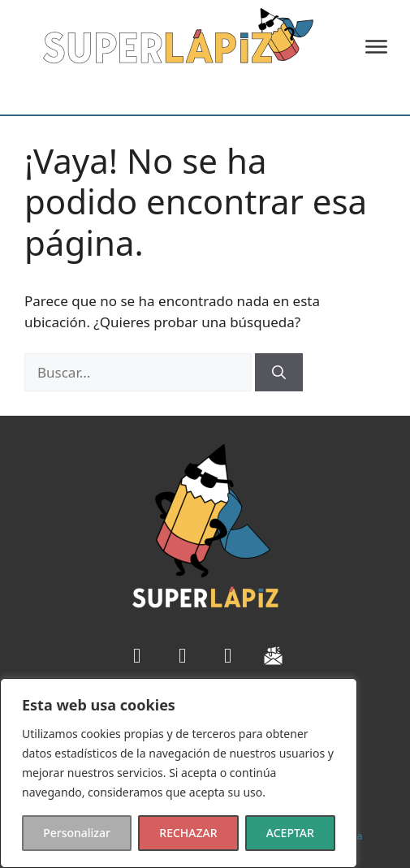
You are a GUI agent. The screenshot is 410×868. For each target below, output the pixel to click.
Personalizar (77, 833)
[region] (179, 773)
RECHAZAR (188, 833)
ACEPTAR (290, 833)
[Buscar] (279, 373)
